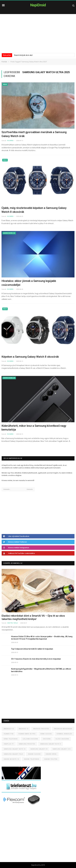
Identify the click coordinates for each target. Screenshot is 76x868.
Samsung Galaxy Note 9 (50, 744)
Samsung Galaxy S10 (61, 749)
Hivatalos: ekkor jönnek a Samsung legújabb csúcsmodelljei (29, 283)
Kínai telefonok (11, 739)
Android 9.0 (9, 729)
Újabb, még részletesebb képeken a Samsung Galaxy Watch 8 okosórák (34, 210)
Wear (5, 84)
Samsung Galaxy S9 (39, 749)
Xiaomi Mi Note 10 (11, 759)
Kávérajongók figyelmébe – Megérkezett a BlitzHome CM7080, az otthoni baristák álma (41, 670)
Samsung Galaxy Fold (13, 754)
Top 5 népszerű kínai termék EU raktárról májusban (32, 649)
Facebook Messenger (63, 729)
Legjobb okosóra (30, 739)
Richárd (10, 141)
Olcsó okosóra (62, 739)
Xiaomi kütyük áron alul (23, 55)
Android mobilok (9, 233)
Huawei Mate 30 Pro (27, 734)
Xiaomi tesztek (51, 759)
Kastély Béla (12, 623)
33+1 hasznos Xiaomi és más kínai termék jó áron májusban (36, 659)
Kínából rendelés (64, 734)
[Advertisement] (38, 33)
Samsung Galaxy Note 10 (15, 749)
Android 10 (24, 729)
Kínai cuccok (46, 734)
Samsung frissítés (27, 744)
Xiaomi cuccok (34, 754)
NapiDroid (38, 5)
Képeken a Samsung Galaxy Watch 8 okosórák (30, 357)
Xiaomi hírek (51, 754)
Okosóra (47, 739)
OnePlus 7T (9, 744)
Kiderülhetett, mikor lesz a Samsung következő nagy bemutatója (34, 428)
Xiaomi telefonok (32, 759)
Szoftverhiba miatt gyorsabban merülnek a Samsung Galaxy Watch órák (34, 134)
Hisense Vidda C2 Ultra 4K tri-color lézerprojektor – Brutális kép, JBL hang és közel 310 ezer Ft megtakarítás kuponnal (42, 638)
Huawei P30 (9, 734)
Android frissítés (41, 729)
